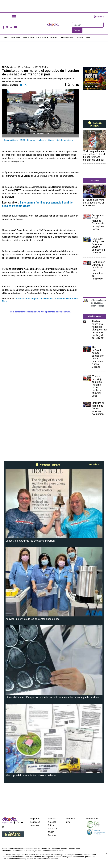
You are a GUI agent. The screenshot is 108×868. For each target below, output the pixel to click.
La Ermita (42, 140)
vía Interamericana (65, 140)
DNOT (23, 140)
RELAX (89, 38)
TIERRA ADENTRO (67, 38)
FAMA (6, 38)
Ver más (94, 464)
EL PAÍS (80, 38)
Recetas (52, 835)
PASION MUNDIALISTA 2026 (35, 38)
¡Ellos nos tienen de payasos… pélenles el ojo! (98, 303)
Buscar (77, 30)
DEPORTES (16, 38)
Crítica (51, 825)
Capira (51, 140)
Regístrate (35, 819)
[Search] (88, 25)
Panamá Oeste (11, 140)
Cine (68, 822)
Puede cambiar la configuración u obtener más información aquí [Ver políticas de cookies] (32, 859)
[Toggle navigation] (14, 17)
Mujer (51, 832)
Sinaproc (31, 140)
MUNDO (54, 38)
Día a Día (52, 829)
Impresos (71, 819)
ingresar (99, 17)
